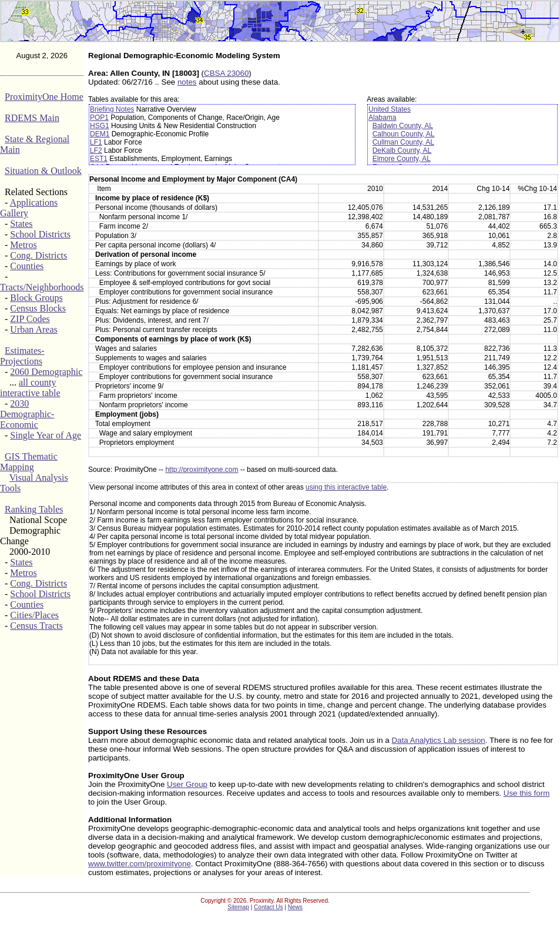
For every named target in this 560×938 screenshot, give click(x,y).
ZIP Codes (30, 319)
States (21, 224)
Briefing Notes (112, 109)
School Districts (40, 234)
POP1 (99, 118)
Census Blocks (38, 308)
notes (187, 82)
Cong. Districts (38, 255)
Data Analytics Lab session (438, 740)
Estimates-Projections (22, 356)
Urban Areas (33, 329)
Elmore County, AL (402, 159)
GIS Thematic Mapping (29, 462)
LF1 (96, 142)
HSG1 (100, 126)
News (295, 907)
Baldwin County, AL (403, 126)
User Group (187, 784)
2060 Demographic (46, 372)
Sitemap (238, 907)
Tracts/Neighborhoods (42, 287)
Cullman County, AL (403, 142)
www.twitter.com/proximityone (140, 864)
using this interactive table (346, 487)
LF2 (96, 150)
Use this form (527, 793)
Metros (23, 245)
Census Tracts (36, 626)
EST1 (99, 159)
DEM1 (100, 134)
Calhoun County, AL (404, 134)
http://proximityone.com (202, 470)
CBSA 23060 (226, 73)
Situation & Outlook (43, 171)
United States (390, 109)
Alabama (382, 118)
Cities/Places (34, 615)
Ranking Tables (34, 509)
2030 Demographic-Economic (27, 414)
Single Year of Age (46, 435)
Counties (27, 266)
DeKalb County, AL (402, 150)
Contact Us (268, 907)
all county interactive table (30, 388)
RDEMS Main (32, 118)
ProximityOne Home (44, 97)
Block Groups (36, 298)
